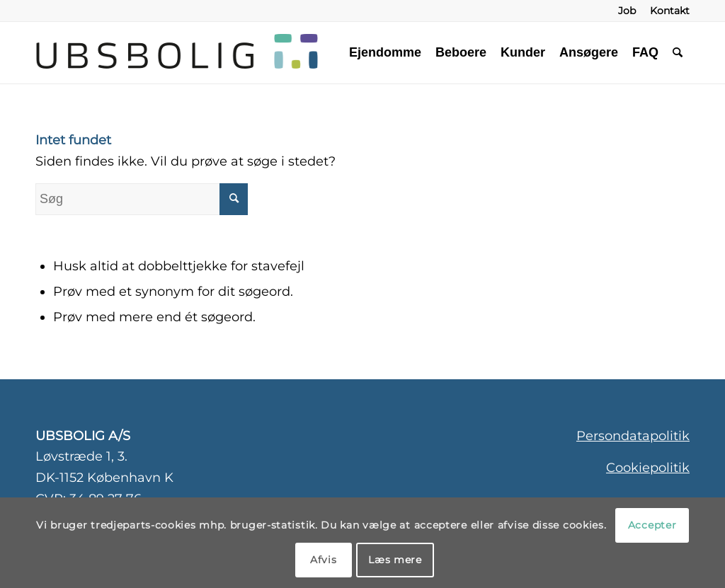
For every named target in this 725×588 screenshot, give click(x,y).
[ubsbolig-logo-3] (264, 52)
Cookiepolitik (648, 468)
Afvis (324, 560)
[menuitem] (627, 11)
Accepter (652, 525)
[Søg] (678, 52)
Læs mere (395, 560)
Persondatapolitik (633, 436)
